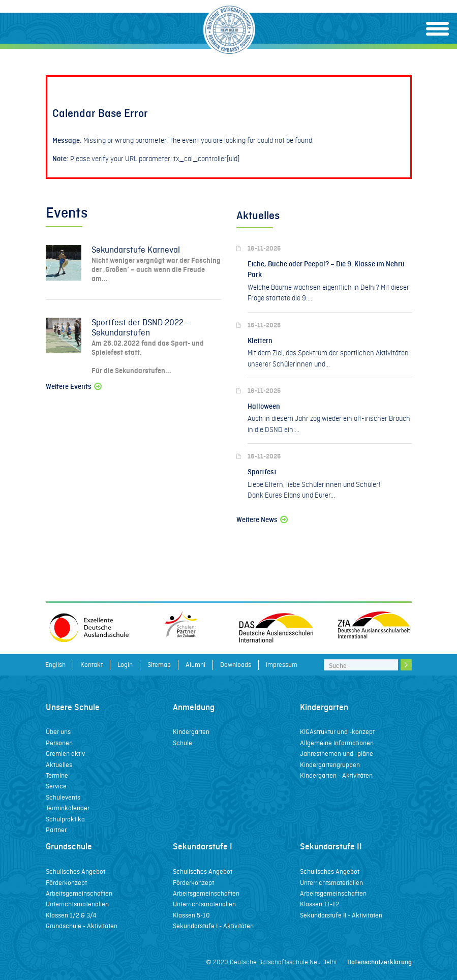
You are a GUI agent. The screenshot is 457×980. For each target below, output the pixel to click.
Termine (57, 775)
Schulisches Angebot (75, 871)
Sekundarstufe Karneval (136, 250)
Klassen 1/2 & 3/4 (71, 915)
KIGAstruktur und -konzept (337, 732)
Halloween (264, 406)
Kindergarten (191, 732)
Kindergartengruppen (330, 765)
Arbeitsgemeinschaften (79, 893)
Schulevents (63, 797)
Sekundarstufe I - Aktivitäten (213, 926)
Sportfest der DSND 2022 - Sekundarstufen (140, 328)
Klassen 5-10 (191, 915)
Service (56, 786)
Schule (182, 743)
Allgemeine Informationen (337, 743)
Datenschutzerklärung (379, 962)
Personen (59, 743)
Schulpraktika (65, 819)
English (55, 665)
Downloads (236, 665)
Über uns (58, 732)
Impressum (282, 665)
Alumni (195, 665)
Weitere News (263, 520)
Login (125, 665)
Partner (56, 830)
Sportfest (262, 472)
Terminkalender (68, 808)
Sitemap (159, 665)
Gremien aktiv (65, 754)
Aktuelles (59, 765)
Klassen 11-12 (319, 904)
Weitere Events (74, 387)
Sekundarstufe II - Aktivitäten (341, 915)
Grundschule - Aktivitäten (82, 926)
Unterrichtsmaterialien (77, 904)
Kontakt (92, 665)
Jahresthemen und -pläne (337, 754)
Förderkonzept (66, 883)
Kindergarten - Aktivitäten (336, 775)
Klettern (260, 341)
